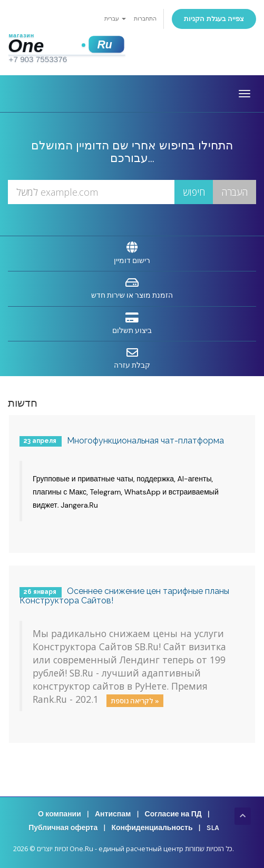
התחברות (145, 19)
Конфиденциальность (152, 828)
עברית (115, 19)
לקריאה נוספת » (135, 700)
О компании (60, 814)
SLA (213, 828)
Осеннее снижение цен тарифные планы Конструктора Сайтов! (124, 596)
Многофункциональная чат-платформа (145, 441)
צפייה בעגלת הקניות (214, 19)
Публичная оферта (63, 828)
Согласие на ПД (173, 814)
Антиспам (113, 814)
